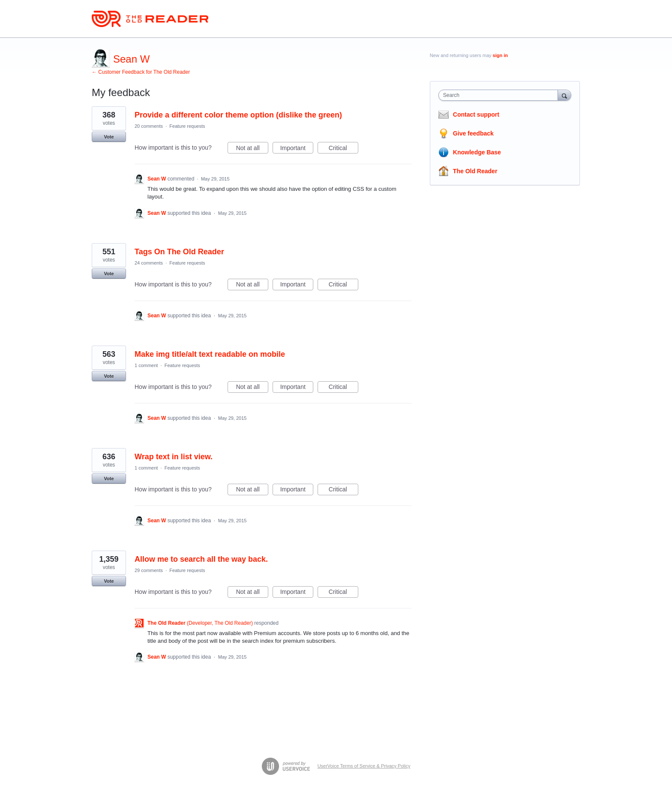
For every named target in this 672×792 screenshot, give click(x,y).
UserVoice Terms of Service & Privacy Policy (364, 766)
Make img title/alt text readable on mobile (210, 354)
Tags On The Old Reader (179, 252)
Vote (109, 137)
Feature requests (187, 126)
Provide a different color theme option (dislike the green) (238, 115)
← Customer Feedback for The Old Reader (141, 72)
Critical (343, 149)
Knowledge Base (477, 152)
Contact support (476, 114)
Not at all (252, 149)
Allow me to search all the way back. (201, 559)
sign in (500, 55)
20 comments (149, 126)
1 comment (146, 365)
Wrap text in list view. (174, 457)
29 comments (149, 570)
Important (297, 149)
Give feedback (473, 133)
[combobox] (500, 95)
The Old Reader (475, 171)
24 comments (149, 263)
